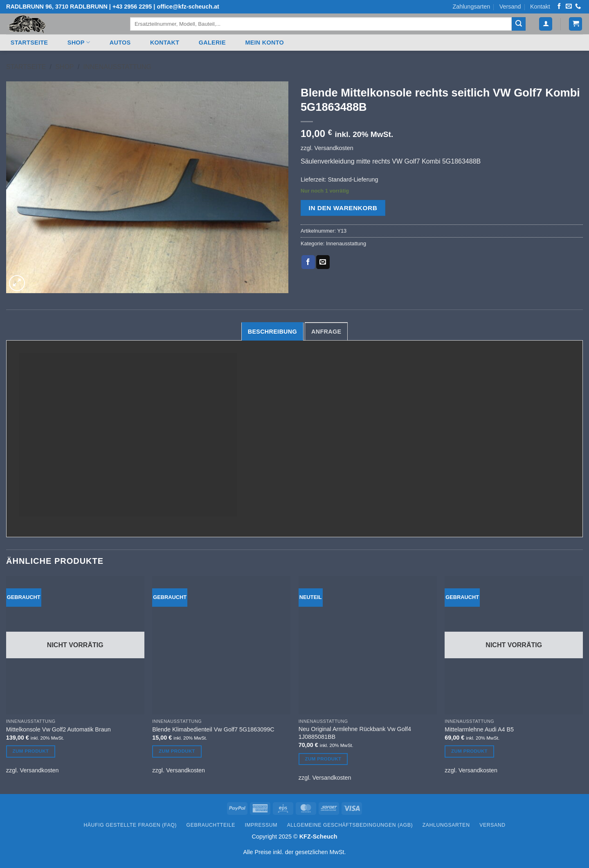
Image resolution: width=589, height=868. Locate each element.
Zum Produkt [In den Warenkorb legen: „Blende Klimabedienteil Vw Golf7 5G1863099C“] (177, 751)
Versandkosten (334, 148)
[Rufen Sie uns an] (578, 7)
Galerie (212, 43)
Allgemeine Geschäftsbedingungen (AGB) (350, 825)
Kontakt (540, 7)
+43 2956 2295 (132, 7)
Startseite (29, 43)
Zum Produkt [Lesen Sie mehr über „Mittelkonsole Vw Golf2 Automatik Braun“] (31, 751)
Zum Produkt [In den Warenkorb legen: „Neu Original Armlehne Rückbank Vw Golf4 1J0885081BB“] (323, 759)
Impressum (261, 825)
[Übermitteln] (519, 24)
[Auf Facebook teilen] (308, 262)
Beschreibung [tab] (272, 332)
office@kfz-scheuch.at (188, 7)
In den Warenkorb (343, 208)
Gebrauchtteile (211, 825)
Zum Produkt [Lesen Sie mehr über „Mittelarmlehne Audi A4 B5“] (469, 751)
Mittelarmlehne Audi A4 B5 (479, 729)
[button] (546, 24)
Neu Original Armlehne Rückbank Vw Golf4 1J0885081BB (355, 733)
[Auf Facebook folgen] (559, 7)
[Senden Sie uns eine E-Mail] (569, 7)
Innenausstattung (117, 67)
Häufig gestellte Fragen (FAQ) (130, 825)
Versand (510, 7)
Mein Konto (264, 43)
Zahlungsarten (471, 7)
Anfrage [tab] (326, 332)
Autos (120, 43)
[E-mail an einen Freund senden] (323, 262)
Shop (79, 42)
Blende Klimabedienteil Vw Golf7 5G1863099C (213, 729)
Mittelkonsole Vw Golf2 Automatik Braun (58, 729)
